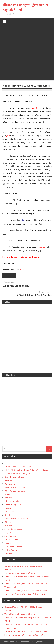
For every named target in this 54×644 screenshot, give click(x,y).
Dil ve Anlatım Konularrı (15, 491)
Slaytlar (8, 532)
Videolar (8, 553)
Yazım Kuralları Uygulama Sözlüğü (20, 573)
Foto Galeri (9, 511)
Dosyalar (8, 498)
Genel (7, 515)
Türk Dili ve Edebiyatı (14, 546)
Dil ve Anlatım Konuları (15, 487)
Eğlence (8, 508)
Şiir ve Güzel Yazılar (13, 529)
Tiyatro (8, 543)
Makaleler (9, 525)
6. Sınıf (23, 269)
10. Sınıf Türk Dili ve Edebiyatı (18, 466)
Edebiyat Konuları (12, 501)
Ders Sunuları (10, 484)
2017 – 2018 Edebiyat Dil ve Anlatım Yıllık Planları (27, 470)
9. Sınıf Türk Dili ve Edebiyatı (17, 473)
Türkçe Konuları (11, 550)
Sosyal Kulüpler (11, 539)
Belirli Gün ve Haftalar (14, 477)
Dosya (7, 494)
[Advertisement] (27, 53)
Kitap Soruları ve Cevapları (16, 518)
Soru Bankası (9, 276)
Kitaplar (8, 522)
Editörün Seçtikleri (13, 505)
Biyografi (8, 480)
